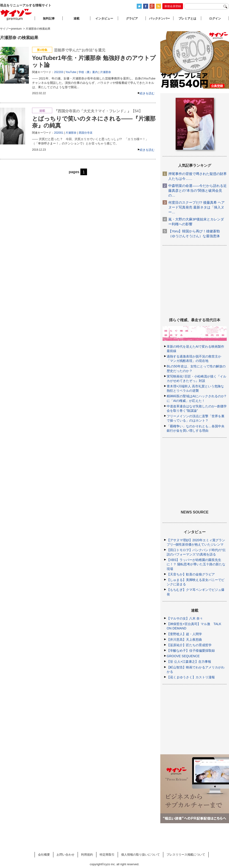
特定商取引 (107, 855)
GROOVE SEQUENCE (183, 656)
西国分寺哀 (86, 133)
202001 (59, 133)
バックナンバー (159, 18)
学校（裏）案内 (88, 72)
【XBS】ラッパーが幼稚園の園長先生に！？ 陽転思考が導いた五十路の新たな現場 (196, 564)
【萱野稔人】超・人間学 (184, 634)
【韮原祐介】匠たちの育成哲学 (189, 645)
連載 (76, 18)
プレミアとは (187, 18)
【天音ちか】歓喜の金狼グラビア (191, 574)
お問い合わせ (65, 855)
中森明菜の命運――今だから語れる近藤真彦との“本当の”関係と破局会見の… (198, 190)
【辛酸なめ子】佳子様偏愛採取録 (191, 651)
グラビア (132, 18)
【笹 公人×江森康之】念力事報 (189, 662)
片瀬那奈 (106, 72)
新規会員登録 (173, 6)
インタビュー (104, 18)
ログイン (215, 18)
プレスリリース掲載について (186, 855)
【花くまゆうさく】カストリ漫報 (191, 677)
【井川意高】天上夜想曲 (184, 640)
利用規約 (87, 855)
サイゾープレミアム (16, 15)
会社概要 (44, 855)
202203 (59, 72)
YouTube (71, 72)
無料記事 (49, 18)
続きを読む (147, 93)
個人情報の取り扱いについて (140, 855)
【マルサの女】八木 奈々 (185, 618)
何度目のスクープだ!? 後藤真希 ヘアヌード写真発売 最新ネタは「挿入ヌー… (196, 207)
